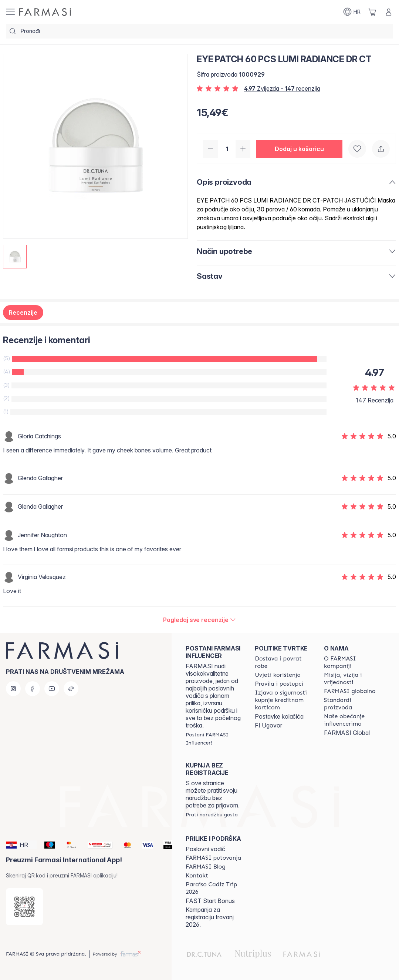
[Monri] (97, 845)
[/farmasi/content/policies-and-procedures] (279, 684)
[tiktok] (71, 689)
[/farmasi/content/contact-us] (197, 876)
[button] (299, 149)
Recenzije (23, 312)
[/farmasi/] (45, 12)
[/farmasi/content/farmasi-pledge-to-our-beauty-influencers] (352, 720)
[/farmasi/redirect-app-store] (24, 907)
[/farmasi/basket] (372, 12)
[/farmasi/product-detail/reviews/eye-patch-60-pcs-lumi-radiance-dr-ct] (199, 620)
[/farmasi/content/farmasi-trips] (213, 858)
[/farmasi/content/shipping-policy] (283, 662)
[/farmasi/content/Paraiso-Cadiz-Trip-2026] (214, 888)
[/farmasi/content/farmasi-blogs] (206, 867)
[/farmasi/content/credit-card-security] (283, 700)
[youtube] (52, 689)
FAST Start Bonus (210, 901)
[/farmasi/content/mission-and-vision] (352, 679)
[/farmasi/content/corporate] (350, 691)
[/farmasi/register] (214, 739)
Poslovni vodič (205, 849)
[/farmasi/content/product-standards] (352, 704)
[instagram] (13, 689)
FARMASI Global (347, 733)
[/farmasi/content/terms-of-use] (278, 675)
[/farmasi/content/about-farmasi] (352, 662)
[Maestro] (47, 845)
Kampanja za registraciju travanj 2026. (210, 917)
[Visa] (145, 845)
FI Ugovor (268, 725)
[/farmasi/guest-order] (212, 815)
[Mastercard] (124, 845)
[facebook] (33, 689)
